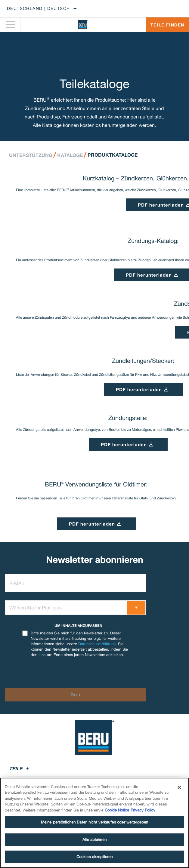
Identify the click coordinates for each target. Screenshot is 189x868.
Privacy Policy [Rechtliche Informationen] (143, 810)
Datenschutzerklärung (97, 644)
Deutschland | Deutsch (38, 8)
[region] (94, 823)
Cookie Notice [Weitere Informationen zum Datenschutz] (117, 810)
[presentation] (55, 673)
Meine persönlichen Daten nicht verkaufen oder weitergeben (94, 822)
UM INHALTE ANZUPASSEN (78, 626)
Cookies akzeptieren (94, 857)
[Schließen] (179, 787)
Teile (20, 768)
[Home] (83, 25)
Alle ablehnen (94, 840)
